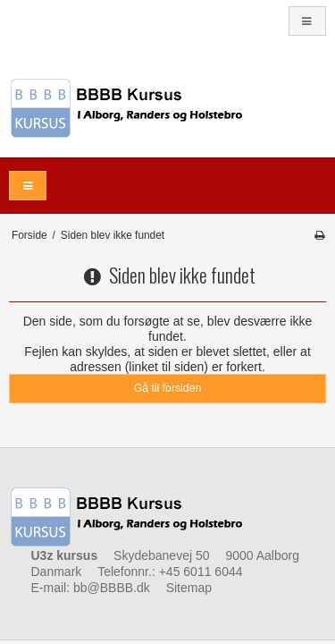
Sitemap (189, 588)
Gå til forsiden (168, 388)
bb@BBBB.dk (112, 588)
